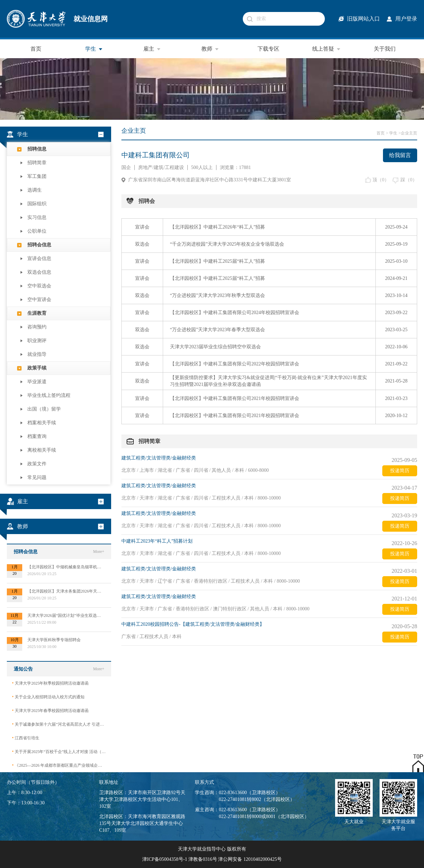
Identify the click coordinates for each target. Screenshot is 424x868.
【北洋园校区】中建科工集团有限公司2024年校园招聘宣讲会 (235, 313)
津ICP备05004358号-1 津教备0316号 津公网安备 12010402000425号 (212, 859)
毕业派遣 (37, 382)
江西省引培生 (26, 738)
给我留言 (400, 155)
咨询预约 (37, 327)
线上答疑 (327, 49)
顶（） (381, 180)
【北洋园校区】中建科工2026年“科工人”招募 (217, 227)
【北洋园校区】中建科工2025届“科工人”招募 (217, 261)
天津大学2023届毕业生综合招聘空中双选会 (215, 347)
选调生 (35, 190)
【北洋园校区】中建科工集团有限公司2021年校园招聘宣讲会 (235, 398)
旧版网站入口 (363, 19)
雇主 (152, 49)
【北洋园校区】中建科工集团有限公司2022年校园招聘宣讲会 (235, 364)
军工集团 (37, 176)
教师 (210, 49)
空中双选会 (39, 286)
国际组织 (37, 204)
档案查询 (37, 436)
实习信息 (37, 217)
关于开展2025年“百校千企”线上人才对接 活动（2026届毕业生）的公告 (59, 752)
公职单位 (37, 231)
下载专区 (268, 49)
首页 (36, 49)
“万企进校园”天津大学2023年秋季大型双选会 (217, 295)
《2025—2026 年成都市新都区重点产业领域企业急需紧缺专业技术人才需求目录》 (59, 765)
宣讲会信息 (39, 258)
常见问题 (37, 477)
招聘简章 (37, 163)
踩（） (409, 180)
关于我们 (385, 49)
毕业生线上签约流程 (49, 395)
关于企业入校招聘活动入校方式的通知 (48, 697)
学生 (94, 49)
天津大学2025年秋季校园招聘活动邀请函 (50, 683)
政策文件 (37, 464)
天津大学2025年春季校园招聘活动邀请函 (50, 710)
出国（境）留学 (44, 409)
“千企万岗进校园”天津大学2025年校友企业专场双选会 (227, 244)
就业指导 (37, 354)
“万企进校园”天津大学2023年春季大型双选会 (217, 330)
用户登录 (406, 19)
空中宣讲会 (39, 300)
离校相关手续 (42, 450)
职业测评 (37, 341)
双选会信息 (39, 272)
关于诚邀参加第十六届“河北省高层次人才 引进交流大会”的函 (59, 724)
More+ (99, 552)
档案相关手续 (42, 423)
